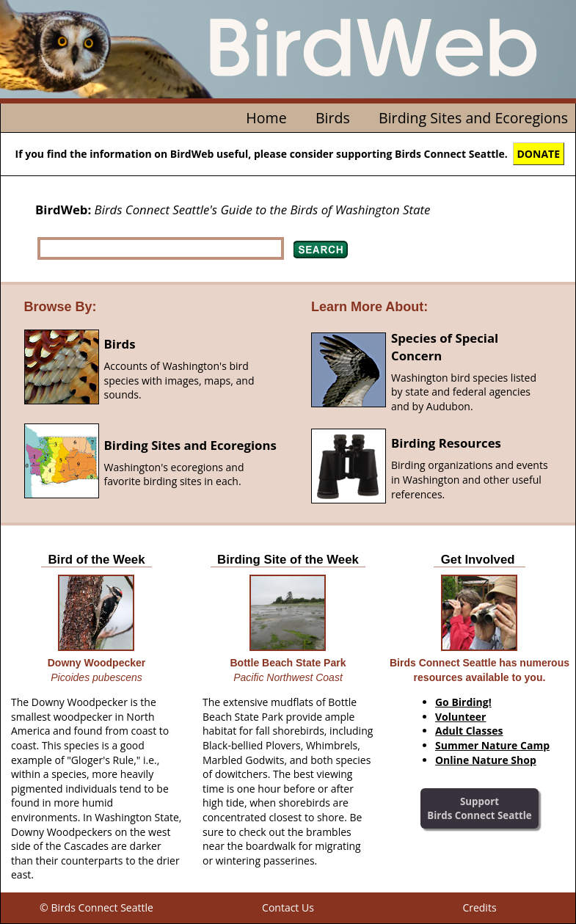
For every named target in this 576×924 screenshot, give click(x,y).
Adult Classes (469, 731)
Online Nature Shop (486, 760)
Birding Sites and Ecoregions (473, 118)
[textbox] (161, 248)
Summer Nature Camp (492, 745)
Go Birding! (463, 702)
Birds (333, 118)
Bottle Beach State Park (288, 663)
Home (266, 118)
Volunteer (460, 717)
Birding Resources (446, 443)
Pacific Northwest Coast (288, 677)
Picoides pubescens (96, 677)
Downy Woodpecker (97, 663)
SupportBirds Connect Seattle (479, 808)
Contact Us (288, 907)
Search (321, 250)
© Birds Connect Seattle (96, 907)
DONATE (539, 154)
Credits (479, 907)
